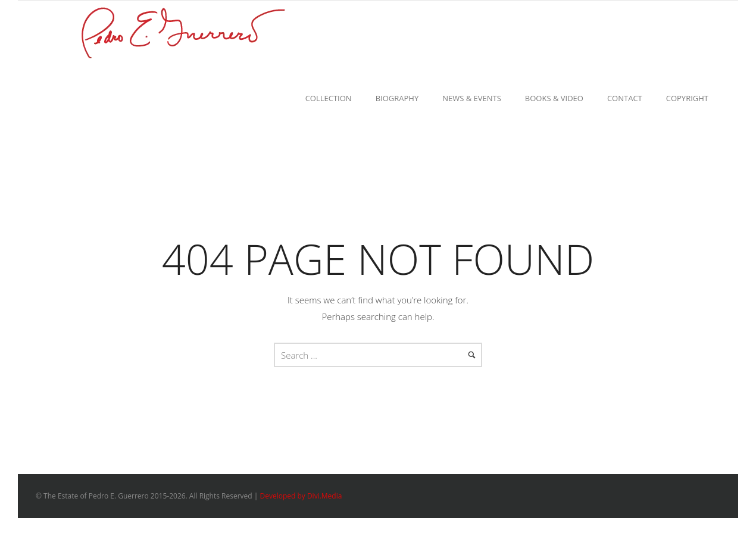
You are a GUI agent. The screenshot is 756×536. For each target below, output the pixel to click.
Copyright (687, 98)
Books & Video (554, 98)
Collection (329, 98)
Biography (397, 98)
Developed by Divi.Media (301, 496)
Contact (625, 98)
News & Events (472, 98)
